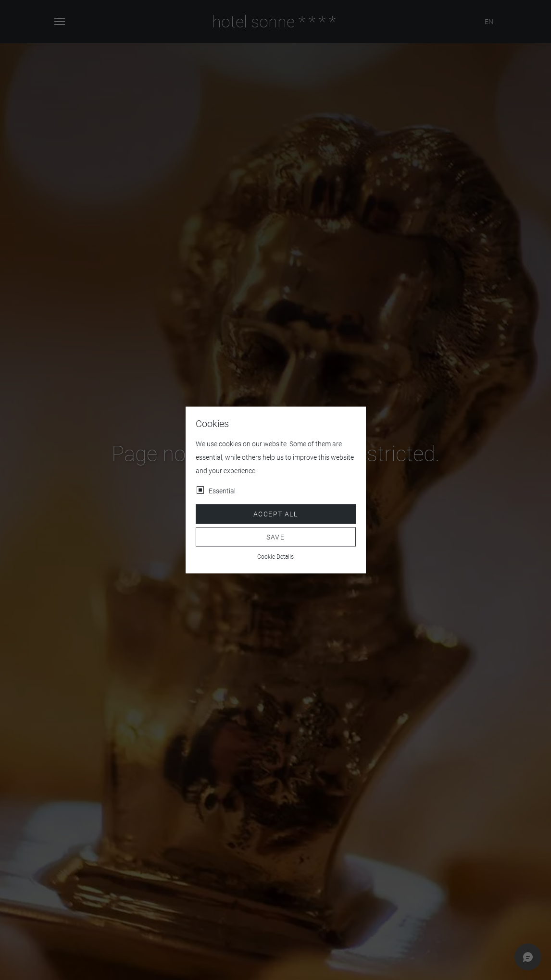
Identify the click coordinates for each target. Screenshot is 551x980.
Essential (222, 491)
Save (276, 537)
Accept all (275, 514)
